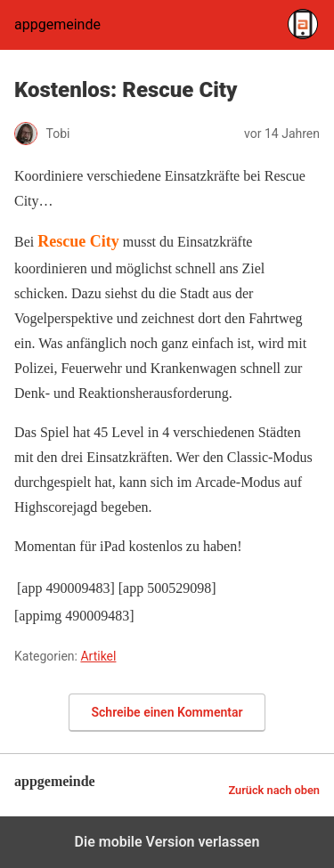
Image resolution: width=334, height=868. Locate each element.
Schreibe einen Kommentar (167, 712)
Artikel (98, 656)
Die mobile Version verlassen (167, 842)
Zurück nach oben (274, 790)
